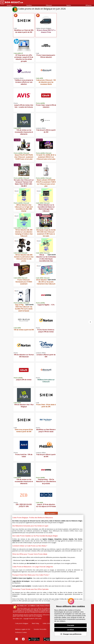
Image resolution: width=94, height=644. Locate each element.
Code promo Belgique (22, 623)
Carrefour (29, 5)
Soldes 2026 (46, 623)
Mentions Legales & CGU (23, 629)
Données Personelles (40, 629)
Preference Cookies (21, 632)
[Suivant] (90, 322)
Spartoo (69, 5)
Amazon (9, 5)
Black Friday (35, 623)
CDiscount (49, 5)
